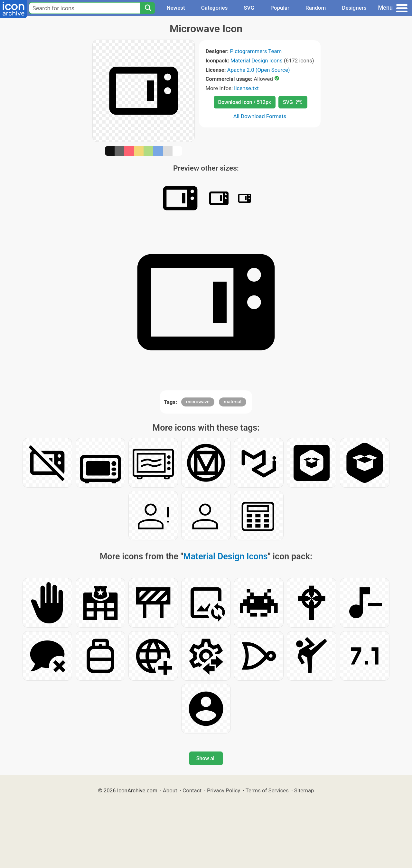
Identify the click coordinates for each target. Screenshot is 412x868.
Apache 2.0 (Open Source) (259, 70)
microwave (198, 402)
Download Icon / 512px (245, 102)
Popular (280, 8)
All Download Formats (260, 116)
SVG (249, 8)
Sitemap (304, 790)
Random (316, 8)
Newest (176, 8)
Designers (354, 8)
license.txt (246, 88)
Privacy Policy (224, 790)
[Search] (148, 8)
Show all (206, 758)
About (170, 790)
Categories (215, 8)
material (233, 402)
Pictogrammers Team (256, 51)
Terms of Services (267, 790)
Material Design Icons (257, 61)
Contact (192, 790)
